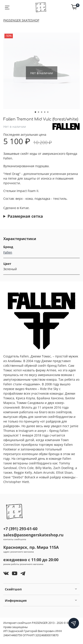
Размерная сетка (25, 216)
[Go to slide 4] (45, 112)
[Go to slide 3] (42, 112)
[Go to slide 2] (39, 112)
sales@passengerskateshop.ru (33, 535)
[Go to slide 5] (48, 112)
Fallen (8, 252)
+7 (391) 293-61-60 (20, 529)
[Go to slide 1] (35, 112)
